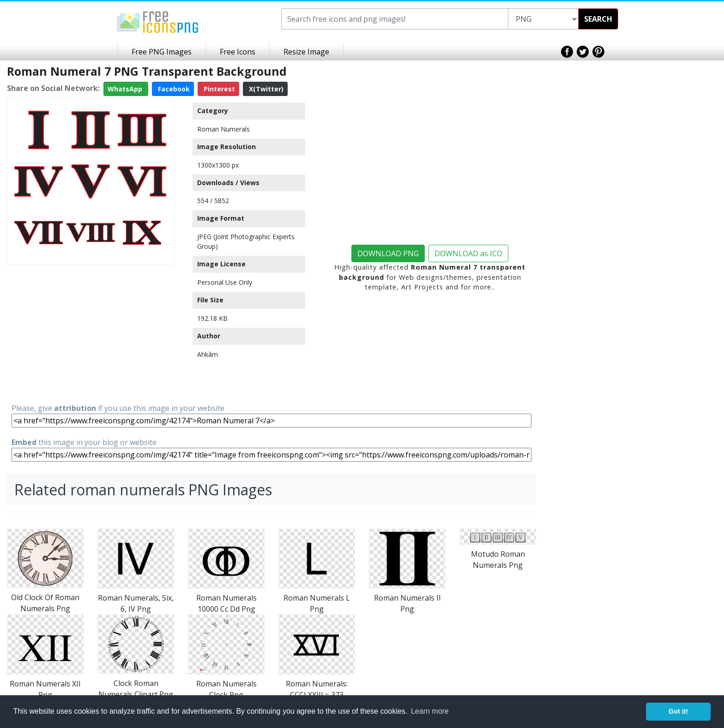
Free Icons (238, 52)
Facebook (173, 89)
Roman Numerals (223, 129)
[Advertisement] (90, 333)
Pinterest (218, 89)
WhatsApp (126, 89)
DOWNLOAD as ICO (468, 253)
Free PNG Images (162, 52)
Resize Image (306, 52)
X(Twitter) (265, 89)
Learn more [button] (430, 711)
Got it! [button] (678, 711)
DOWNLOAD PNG (388, 253)
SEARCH (598, 19)
